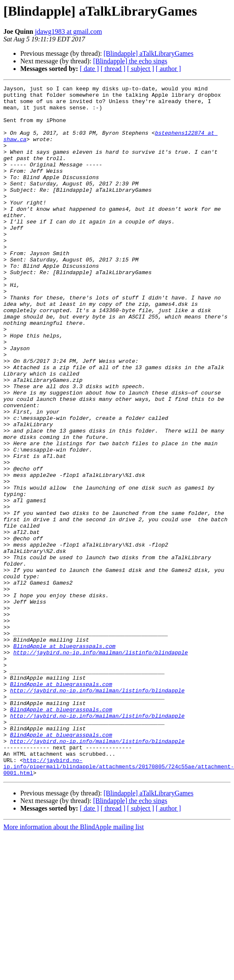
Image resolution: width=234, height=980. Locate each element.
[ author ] (169, 69)
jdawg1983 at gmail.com (69, 31)
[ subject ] (141, 69)
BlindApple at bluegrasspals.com (64, 759)
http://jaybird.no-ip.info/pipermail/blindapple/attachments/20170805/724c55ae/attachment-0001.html (119, 903)
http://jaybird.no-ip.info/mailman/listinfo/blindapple (100, 766)
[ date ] (89, 69)
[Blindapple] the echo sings (130, 61)
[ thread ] (113, 69)
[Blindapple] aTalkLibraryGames (148, 53)
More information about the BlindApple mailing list (73, 965)
